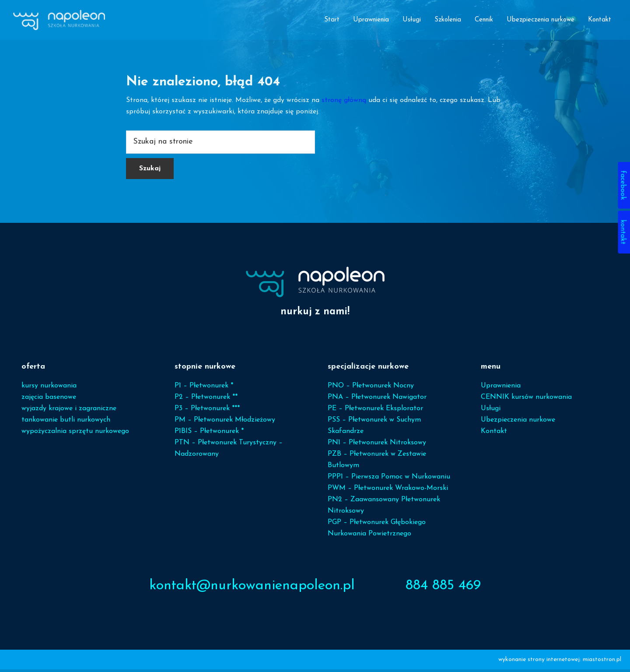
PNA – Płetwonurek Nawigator (377, 400)
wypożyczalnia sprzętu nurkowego (75, 434)
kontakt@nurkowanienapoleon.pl (252, 588)
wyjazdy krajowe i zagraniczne (69, 411)
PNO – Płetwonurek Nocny (371, 388)
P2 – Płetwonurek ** (206, 400)
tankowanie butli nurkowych (66, 422)
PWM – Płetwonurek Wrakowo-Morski (388, 491)
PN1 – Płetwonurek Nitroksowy (377, 445)
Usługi (491, 411)
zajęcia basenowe (49, 400)
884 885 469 (443, 588)
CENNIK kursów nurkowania (526, 400)
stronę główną (344, 103)
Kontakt (494, 434)
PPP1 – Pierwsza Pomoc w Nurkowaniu (389, 479)
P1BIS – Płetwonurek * (209, 434)
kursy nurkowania (49, 388)
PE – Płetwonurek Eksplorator (375, 411)
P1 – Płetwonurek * (204, 388)
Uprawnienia (501, 388)
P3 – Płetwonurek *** (207, 411)
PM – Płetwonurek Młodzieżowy (225, 422)
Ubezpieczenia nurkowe (518, 422)
